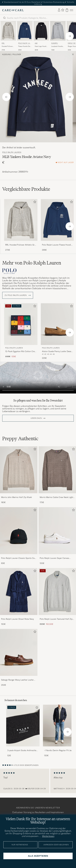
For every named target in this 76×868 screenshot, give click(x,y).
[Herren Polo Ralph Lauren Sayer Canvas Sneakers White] (57, 531)
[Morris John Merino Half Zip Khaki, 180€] (19, 475)
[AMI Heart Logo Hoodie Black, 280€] (41, 36)
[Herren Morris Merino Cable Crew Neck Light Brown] (57, 470)
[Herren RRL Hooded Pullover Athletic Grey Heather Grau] (8, 31)
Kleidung (6, 54)
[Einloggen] (59, 10)
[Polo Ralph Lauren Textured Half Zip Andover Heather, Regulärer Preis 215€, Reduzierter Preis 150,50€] (57, 597)
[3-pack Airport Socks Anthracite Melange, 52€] (23, 731)
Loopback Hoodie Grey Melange (57, 46)
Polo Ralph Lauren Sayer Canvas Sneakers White (54, 558)
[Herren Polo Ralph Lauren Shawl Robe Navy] (19, 592)
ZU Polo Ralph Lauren (18, 295)
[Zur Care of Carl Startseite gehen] (13, 10)
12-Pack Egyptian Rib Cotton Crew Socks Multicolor (21, 351)
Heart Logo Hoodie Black (41, 46)
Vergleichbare (26, 189)
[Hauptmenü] (71, 10)
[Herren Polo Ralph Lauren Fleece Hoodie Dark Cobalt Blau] (25, 31)
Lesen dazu (36, 418)
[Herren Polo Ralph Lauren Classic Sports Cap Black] (19, 531)
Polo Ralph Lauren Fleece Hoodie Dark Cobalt (57, 245)
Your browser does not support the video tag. (38, 378)
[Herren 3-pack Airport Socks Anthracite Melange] (23, 726)
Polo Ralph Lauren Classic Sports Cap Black (18, 558)
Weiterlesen (48, 836)
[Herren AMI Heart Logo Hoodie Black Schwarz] (41, 31)
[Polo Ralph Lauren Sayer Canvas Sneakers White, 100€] (57, 536)
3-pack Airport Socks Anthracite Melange (22, 751)
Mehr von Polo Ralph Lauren (32, 263)
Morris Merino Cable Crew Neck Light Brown (56, 497)
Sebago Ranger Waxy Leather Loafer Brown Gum (17, 680)
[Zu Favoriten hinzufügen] (34, 202)
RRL (3, 43)
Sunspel (55, 43)
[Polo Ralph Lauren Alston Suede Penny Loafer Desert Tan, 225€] (57, 331)
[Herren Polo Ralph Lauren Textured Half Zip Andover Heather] (57, 592)
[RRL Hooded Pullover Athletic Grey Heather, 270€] (8, 36)
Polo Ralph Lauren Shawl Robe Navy (17, 619)
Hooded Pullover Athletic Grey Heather (7, 46)
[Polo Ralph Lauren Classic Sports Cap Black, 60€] (19, 536)
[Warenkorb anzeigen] (67, 10)
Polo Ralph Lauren (25, 44)
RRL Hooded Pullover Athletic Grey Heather (21, 245)
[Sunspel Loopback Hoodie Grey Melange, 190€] (58, 36)
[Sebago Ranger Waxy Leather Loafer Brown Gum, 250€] (19, 658)
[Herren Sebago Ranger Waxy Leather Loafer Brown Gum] (19, 652)
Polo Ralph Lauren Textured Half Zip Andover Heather (56, 619)
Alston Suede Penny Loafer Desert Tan (57, 351)
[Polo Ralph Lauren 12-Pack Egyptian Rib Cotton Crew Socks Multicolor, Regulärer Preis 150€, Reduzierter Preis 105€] (21, 331)
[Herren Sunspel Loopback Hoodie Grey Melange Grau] (58, 31)
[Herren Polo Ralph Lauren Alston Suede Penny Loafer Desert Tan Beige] (57, 324)
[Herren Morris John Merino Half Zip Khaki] (19, 470)
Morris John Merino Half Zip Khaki (17, 497)
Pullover (17, 54)
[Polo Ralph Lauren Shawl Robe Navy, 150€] (19, 597)
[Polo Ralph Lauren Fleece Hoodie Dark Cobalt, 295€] (25, 36)
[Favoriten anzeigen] (63, 10)
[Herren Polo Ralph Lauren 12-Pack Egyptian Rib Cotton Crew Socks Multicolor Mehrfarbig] (21, 324)
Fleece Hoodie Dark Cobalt (25, 46)
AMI (36, 43)
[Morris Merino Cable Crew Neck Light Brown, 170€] (57, 475)
